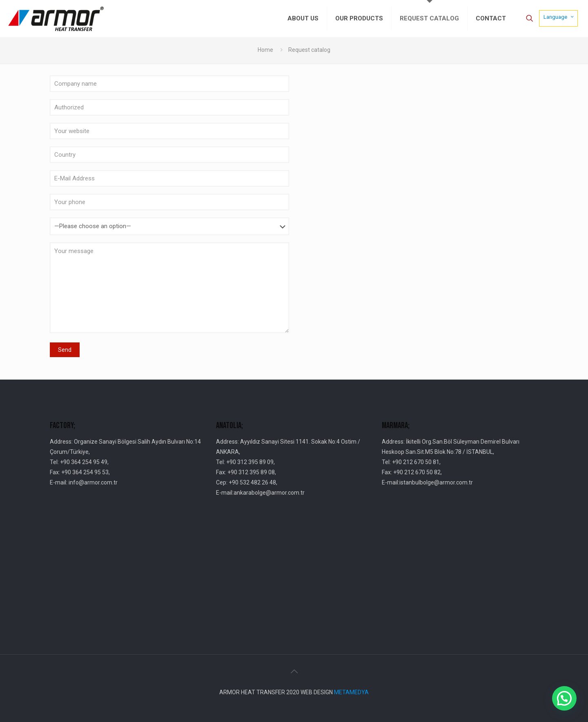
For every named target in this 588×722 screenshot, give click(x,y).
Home (265, 50)
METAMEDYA (351, 692)
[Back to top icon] (294, 671)
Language (559, 17)
